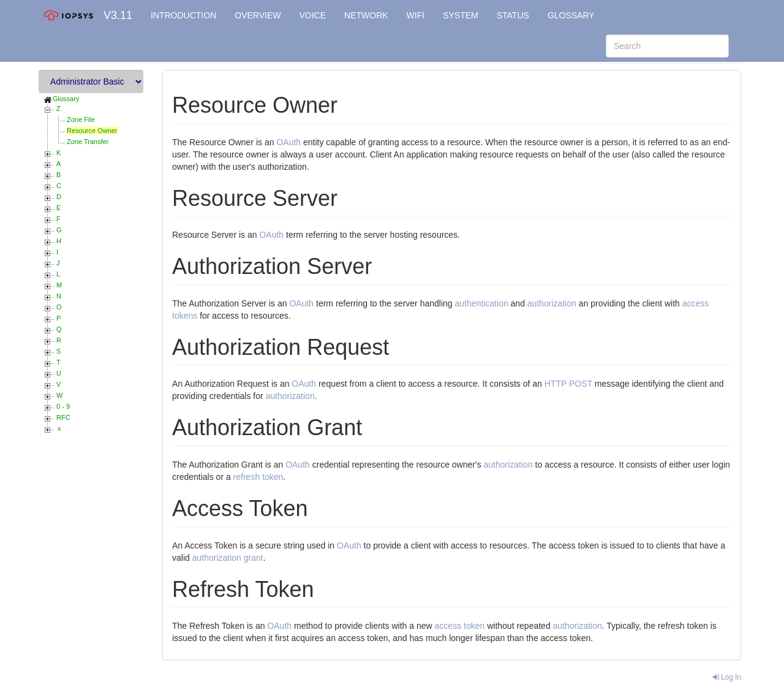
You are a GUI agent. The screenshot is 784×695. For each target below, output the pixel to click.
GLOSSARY (571, 15)
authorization (552, 303)
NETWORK (366, 15)
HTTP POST (568, 384)
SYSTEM (461, 15)
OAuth (288, 142)
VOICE (312, 15)
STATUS (513, 15)
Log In (727, 677)
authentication (481, 303)
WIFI (416, 15)
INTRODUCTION (183, 15)
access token (460, 626)
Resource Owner (92, 131)
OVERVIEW (258, 15)
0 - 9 (63, 406)
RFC (63, 417)
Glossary (66, 99)
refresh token (258, 477)
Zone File (81, 120)
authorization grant (228, 558)
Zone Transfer (88, 142)
